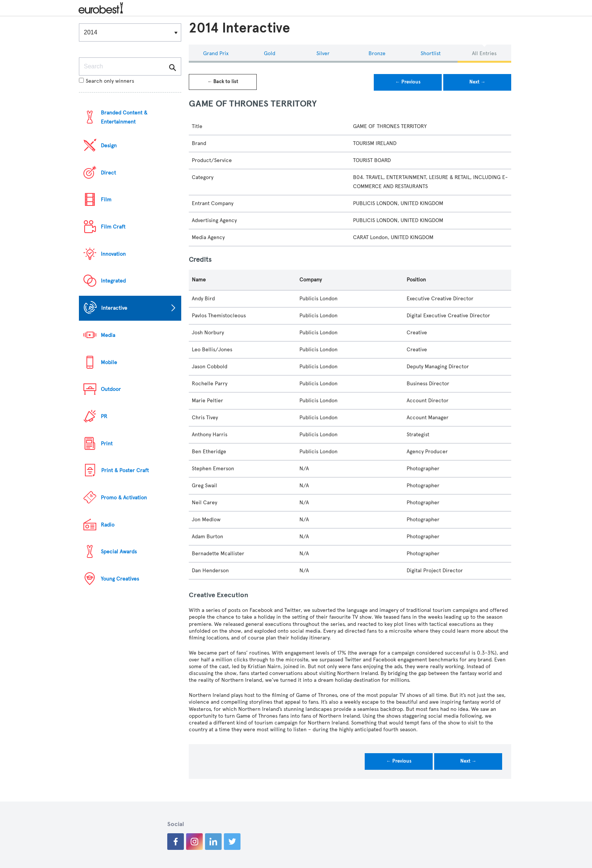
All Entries (484, 53)
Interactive (114, 308)
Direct (108, 173)
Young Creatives (120, 579)
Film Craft (113, 227)
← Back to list (223, 82)
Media (108, 335)
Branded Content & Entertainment (124, 117)
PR (104, 416)
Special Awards (119, 552)
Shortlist (431, 53)
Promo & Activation (124, 498)
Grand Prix (216, 53)
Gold (270, 53)
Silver (323, 53)
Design (109, 146)
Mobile (109, 362)
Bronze (377, 53)
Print (107, 444)
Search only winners (106, 81)
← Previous (408, 82)
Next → (477, 82)
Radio (108, 525)
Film (106, 200)
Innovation (113, 254)
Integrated (113, 281)
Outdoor (111, 389)
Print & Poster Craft (125, 470)
